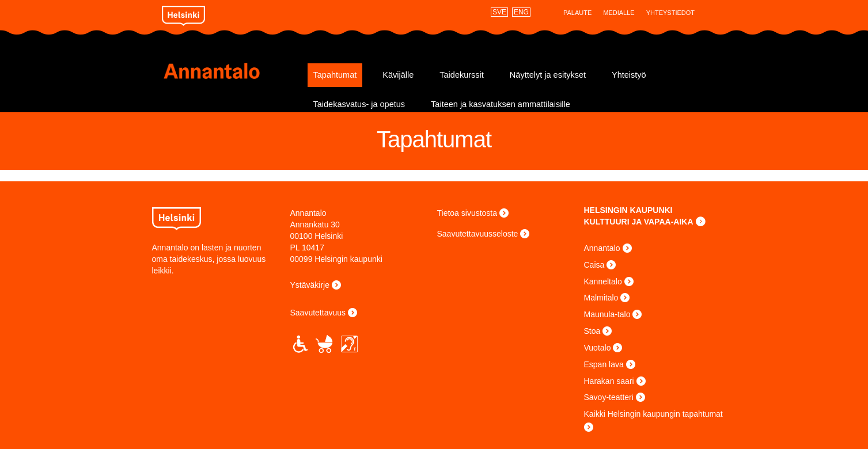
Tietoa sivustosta (467, 213)
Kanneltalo (603, 281)
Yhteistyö (629, 75)
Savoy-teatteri (609, 397)
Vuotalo (598, 348)
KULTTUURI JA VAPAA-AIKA (639, 222)
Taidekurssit (462, 75)
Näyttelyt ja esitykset (548, 75)
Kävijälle (398, 75)
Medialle (619, 13)
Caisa (594, 265)
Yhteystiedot (670, 13)
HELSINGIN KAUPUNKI (628, 210)
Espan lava (604, 364)
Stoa (592, 331)
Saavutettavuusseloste (478, 234)
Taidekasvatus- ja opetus (359, 104)
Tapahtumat (335, 75)
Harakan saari (609, 381)
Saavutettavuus (318, 313)
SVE (499, 12)
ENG (521, 12)
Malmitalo (601, 298)
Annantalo (231, 71)
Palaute (577, 13)
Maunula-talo (607, 314)
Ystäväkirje (310, 285)
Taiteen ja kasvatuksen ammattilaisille (501, 104)
